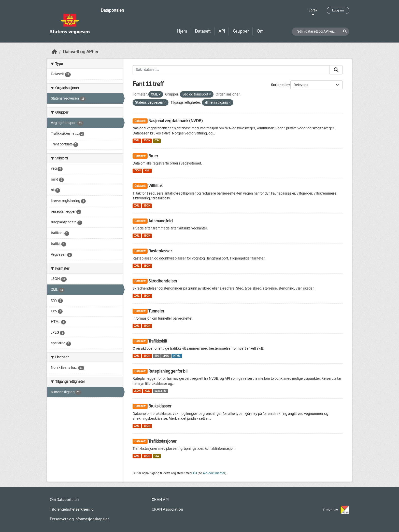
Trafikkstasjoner (162, 441)
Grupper (241, 31)
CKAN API (160, 500)
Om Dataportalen (64, 500)
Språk (313, 10)
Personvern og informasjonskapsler (79, 519)
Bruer (153, 156)
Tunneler (156, 311)
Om (260, 31)
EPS (157, 356)
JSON (147, 140)
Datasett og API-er (81, 52)
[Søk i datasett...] (231, 70)
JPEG (166, 356)
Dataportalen (112, 10)
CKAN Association (167, 509)
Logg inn (338, 10)
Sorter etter (280, 85)
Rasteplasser (160, 251)
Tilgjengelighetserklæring (72, 509)
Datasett (203, 31)
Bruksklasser (160, 406)
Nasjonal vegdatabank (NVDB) (176, 121)
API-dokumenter (214, 473)
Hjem (182, 31)
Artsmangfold (161, 221)
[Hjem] (54, 52)
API (222, 31)
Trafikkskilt (158, 341)
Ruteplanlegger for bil (168, 371)
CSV (157, 140)
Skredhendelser (163, 281)
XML (137, 140)
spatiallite (160, 391)
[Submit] (336, 70)
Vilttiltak (155, 186)
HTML (177, 356)
